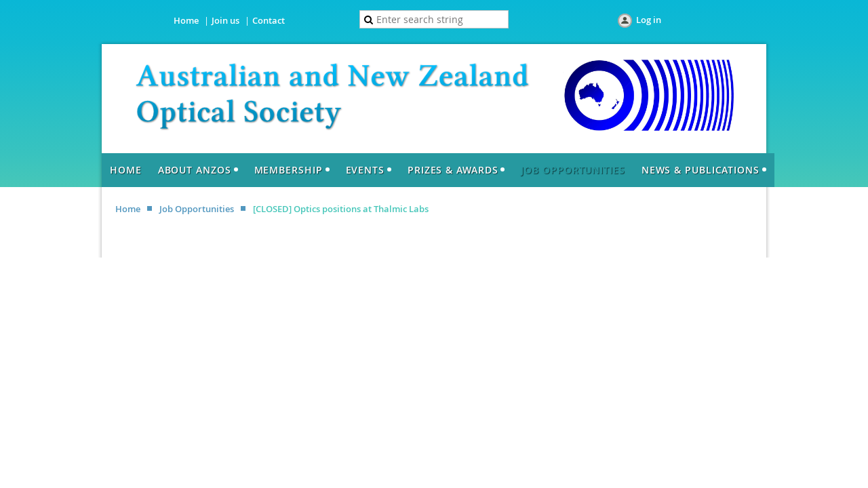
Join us (225, 20)
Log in (649, 20)
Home (186, 20)
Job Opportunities (197, 209)
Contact (269, 20)
